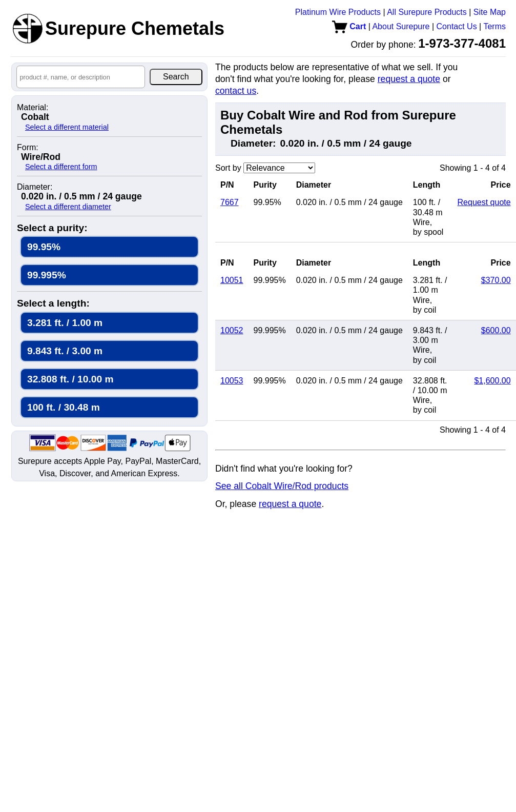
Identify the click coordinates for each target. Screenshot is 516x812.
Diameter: (35, 187)
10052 (232, 330)
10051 (232, 280)
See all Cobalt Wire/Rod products (282, 486)
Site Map (490, 12)
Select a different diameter (68, 207)
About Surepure (401, 26)
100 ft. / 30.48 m (64, 407)
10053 (232, 381)
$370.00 (496, 280)
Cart (349, 26)
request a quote (409, 79)
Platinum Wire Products (338, 12)
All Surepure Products (427, 12)
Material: (33, 108)
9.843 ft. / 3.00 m (65, 351)
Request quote (484, 202)
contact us (236, 91)
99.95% (44, 247)
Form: (28, 148)
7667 (230, 202)
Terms (494, 26)
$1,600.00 (492, 381)
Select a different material (67, 127)
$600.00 (496, 330)
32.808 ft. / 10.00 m (70, 379)
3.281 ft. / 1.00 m (65, 323)
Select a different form (61, 167)
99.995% (47, 275)
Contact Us (457, 26)
